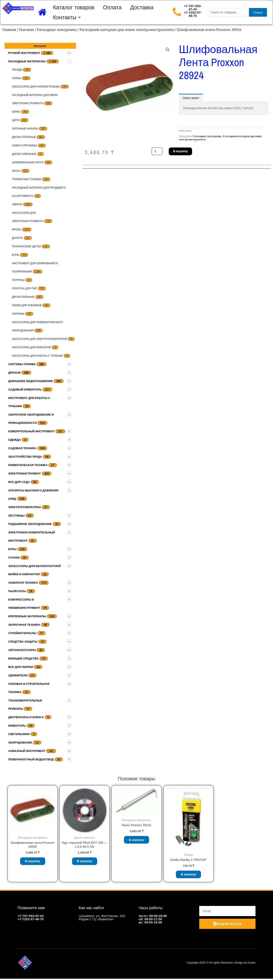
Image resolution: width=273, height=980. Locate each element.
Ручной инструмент (24, 53)
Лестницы (16, 516)
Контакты (67, 17)
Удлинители (18, 675)
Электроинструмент (25, 474)
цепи (16, 120)
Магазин (26, 30)
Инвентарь (17, 726)
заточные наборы (25, 129)
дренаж (14, 373)
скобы (17, 78)
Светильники (19, 734)
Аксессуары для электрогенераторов (39, 339)
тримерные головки (27, 179)
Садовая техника (22, 448)
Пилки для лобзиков (27, 305)
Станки (14, 558)
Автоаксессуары (22, 650)
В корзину (182, 152)
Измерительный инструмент (31, 431)
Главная (9, 30)
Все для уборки (21, 667)
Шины (16, 112)
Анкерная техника (23, 583)
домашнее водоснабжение (31, 381)
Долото (17, 238)
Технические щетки (26, 246)
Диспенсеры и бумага (26, 717)
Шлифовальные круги (28, 162)
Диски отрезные (24, 137)
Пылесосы (17, 591)
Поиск (258, 12)
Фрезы (17, 230)
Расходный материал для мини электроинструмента (127, 30)
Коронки (18, 314)
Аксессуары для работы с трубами (37, 356)
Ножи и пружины (24, 146)
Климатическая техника (28, 465)
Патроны (18, 280)
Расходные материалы (57, 30)
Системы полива (22, 364)
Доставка (142, 7)
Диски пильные (23, 297)
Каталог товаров (74, 7)
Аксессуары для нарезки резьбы (36, 87)
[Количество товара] (157, 152)
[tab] (192, 98)
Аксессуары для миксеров (31, 347)
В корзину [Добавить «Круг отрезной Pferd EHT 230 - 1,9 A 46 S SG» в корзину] (85, 862)
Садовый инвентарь (25, 390)
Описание (192, 98)
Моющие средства (23, 658)
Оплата (112, 7)
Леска (16, 171)
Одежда (14, 440)
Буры (16, 255)
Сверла (17, 204)
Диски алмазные (24, 154)
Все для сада (19, 482)
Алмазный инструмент (27, 751)
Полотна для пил (24, 288)
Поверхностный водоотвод (31, 759)
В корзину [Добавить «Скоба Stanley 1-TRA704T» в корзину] (189, 875)
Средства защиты (23, 642)
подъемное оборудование (30, 524)
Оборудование (20, 743)
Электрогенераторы (25, 507)
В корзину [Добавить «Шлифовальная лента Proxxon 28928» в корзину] (33, 862)
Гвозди (17, 70)
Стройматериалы (22, 633)
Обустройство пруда (25, 457)
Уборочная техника (24, 625)
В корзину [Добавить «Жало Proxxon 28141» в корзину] (137, 841)
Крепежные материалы (27, 616)
